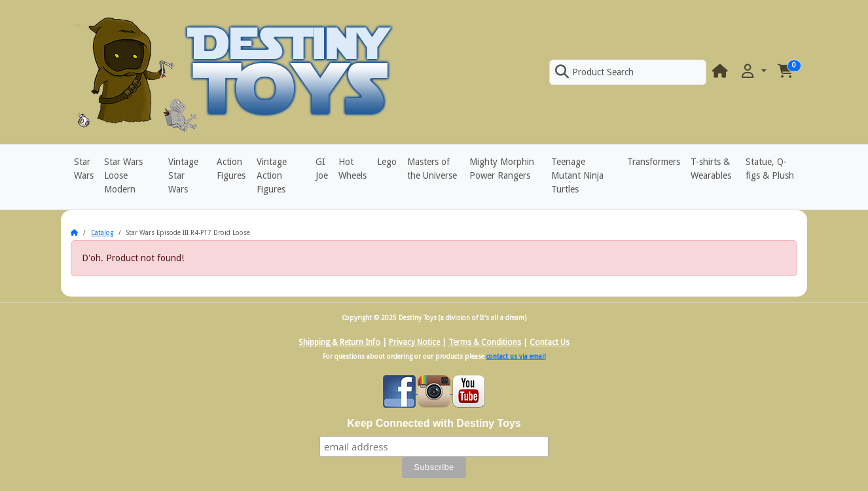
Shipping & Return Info (339, 342)
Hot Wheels (353, 169)
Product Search (594, 72)
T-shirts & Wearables (711, 169)
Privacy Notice (414, 342)
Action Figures (231, 169)
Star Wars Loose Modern (123, 175)
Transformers (654, 162)
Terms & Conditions (485, 342)
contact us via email (516, 356)
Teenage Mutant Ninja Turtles (577, 175)
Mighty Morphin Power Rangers (502, 169)
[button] (753, 72)
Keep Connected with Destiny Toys (434, 423)
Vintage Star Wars (183, 175)
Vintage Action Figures (272, 175)
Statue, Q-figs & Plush (770, 169)
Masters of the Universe (432, 169)
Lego (387, 162)
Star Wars (84, 169)
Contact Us (550, 342)
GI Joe (322, 169)
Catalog (102, 233)
